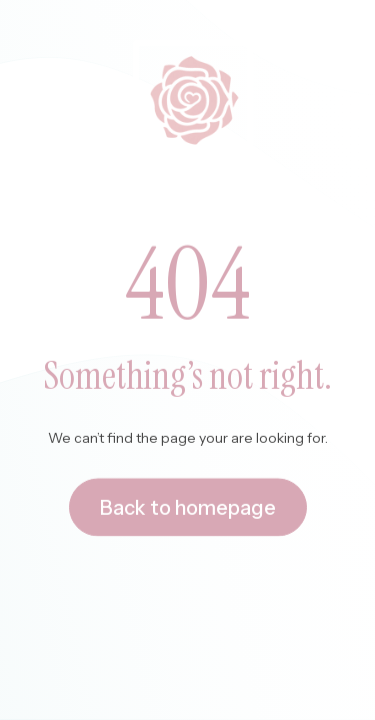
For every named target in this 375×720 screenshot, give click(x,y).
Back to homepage (188, 508)
